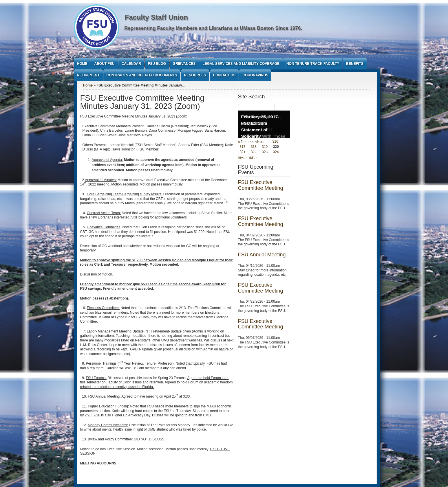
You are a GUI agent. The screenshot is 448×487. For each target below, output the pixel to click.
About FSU (105, 64)
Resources (195, 75)
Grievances (184, 64)
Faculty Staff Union (157, 17)
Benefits (355, 64)
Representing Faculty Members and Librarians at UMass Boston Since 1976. (213, 28)
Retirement (88, 75)
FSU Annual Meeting (262, 255)
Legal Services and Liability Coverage (241, 64)
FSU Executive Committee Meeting (261, 185)
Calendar (131, 64)
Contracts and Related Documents (142, 75)
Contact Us (224, 75)
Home (82, 64)
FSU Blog (157, 64)
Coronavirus (255, 75)
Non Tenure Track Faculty (313, 64)
